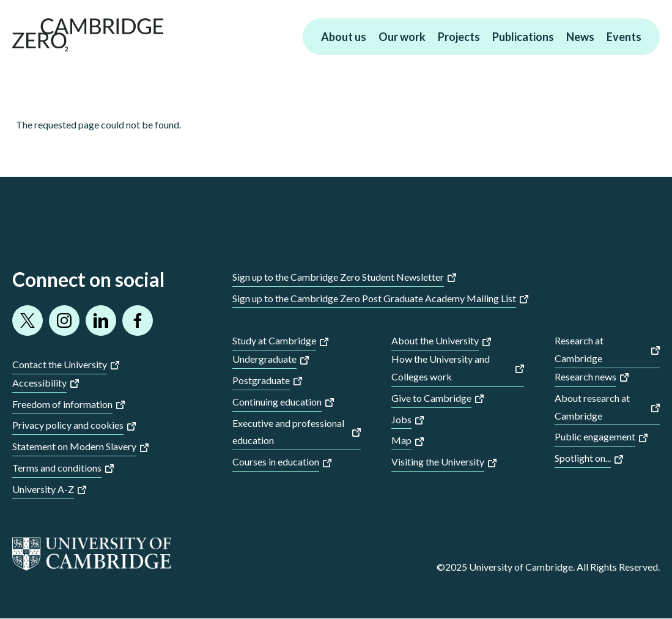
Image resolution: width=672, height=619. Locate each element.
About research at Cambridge (592, 407)
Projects (459, 37)
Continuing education (277, 402)
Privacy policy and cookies (68, 425)
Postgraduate (261, 380)
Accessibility (39, 383)
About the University (435, 340)
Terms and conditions (57, 468)
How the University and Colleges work (441, 368)
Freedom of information (62, 404)
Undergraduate (264, 359)
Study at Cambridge (274, 340)
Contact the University (60, 364)
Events (624, 37)
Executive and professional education (288, 432)
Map (401, 440)
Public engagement (595, 436)
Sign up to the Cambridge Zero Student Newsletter (338, 277)
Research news (585, 376)
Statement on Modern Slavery (74, 446)
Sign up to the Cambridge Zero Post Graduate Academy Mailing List (374, 298)
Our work (402, 37)
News (580, 37)
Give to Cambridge (431, 398)
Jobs (401, 419)
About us (344, 37)
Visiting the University (438, 461)
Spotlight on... (583, 458)
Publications (523, 37)
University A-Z (43, 489)
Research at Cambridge (579, 349)
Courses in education (276, 461)
